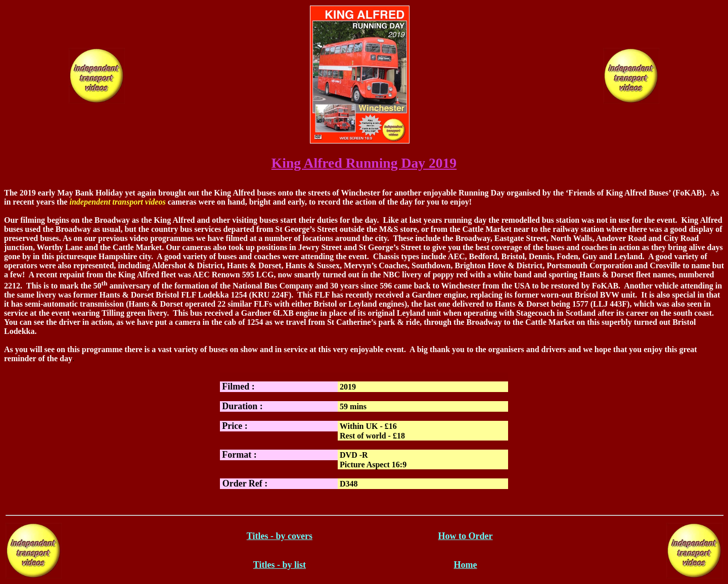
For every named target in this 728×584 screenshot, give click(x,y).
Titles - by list (280, 565)
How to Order (466, 536)
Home (466, 565)
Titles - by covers (280, 536)
